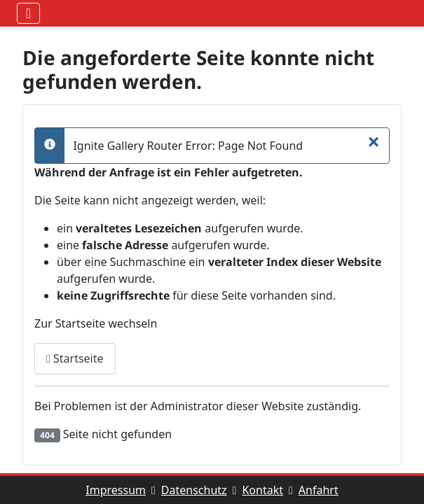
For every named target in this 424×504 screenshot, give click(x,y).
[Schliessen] (374, 141)
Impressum (123, 490)
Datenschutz (202, 490)
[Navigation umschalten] (28, 13)
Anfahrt (319, 490)
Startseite (75, 358)
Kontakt (270, 490)
